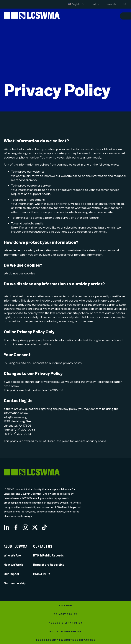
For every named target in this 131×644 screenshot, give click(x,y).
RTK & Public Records (49, 555)
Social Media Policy (65, 631)
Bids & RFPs (42, 574)
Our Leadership (15, 583)
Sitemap (65, 606)
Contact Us (43, 546)
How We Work (13, 565)
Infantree (87, 640)
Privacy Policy (65, 614)
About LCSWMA (15, 546)
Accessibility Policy (65, 623)
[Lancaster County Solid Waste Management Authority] (32, 16)
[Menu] (123, 16)
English (74, 4)
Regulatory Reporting (49, 565)
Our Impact (12, 574)
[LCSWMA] (47, 473)
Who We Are (12, 555)
